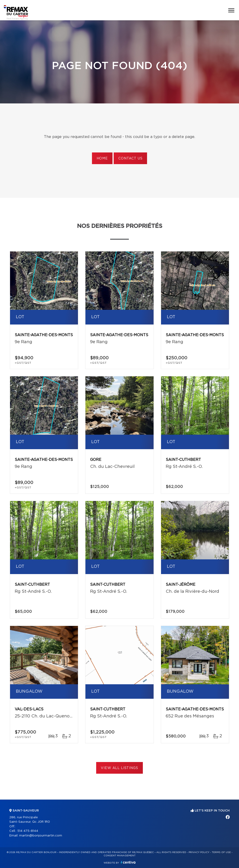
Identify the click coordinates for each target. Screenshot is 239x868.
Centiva (128, 862)
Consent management (120, 856)
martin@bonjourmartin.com (41, 836)
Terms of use (221, 852)
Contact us (130, 159)
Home (102, 159)
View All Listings (119, 768)
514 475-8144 (28, 831)
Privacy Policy (199, 852)
